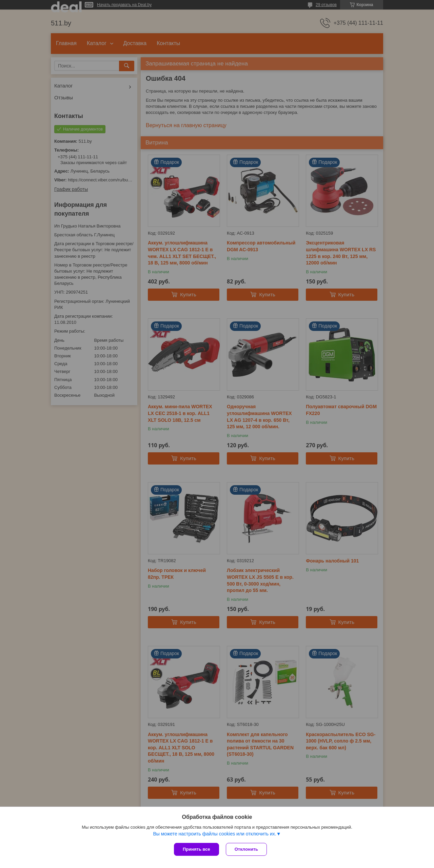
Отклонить (246, 849)
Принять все (196, 849)
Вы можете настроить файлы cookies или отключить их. (214, 834)
